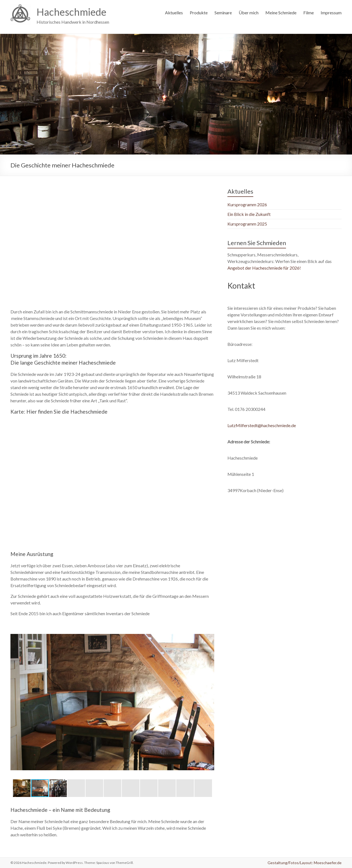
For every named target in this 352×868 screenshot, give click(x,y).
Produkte (199, 13)
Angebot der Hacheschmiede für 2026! (265, 268)
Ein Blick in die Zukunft (249, 214)
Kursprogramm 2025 (247, 224)
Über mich (249, 13)
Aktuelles (174, 13)
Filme (309, 13)
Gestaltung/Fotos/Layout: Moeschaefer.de (305, 863)
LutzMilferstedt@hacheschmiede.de (262, 425)
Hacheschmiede (71, 12)
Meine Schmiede (281, 13)
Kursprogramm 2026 (247, 204)
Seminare (223, 13)
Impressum (331, 13)
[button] (209, 631)
